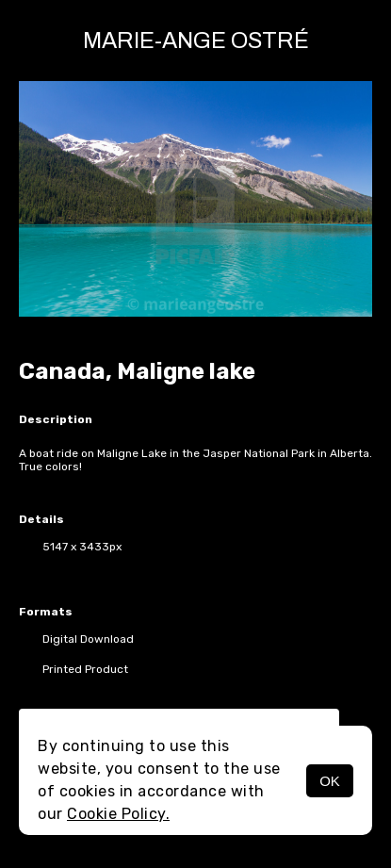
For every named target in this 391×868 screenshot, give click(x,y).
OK (330, 781)
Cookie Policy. (118, 814)
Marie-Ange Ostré (196, 41)
